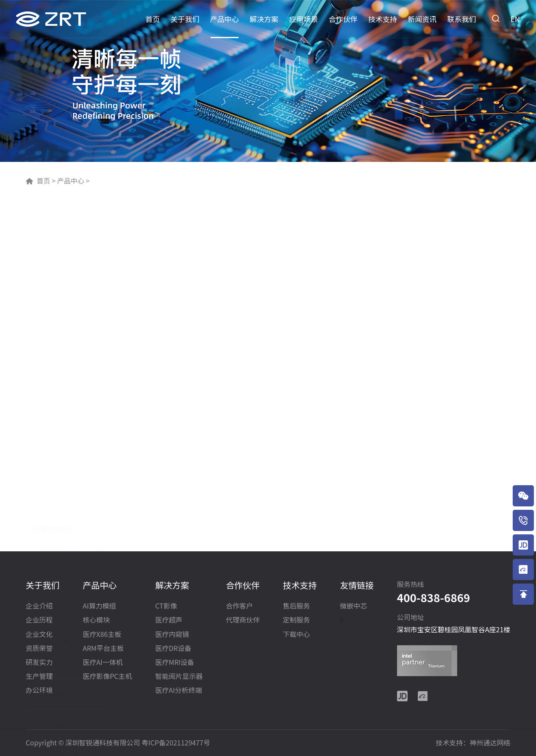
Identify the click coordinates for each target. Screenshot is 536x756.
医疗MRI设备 (175, 663)
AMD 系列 (61, 296)
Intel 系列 (61, 313)
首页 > (46, 181)
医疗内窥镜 (172, 635)
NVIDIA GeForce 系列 (76, 262)
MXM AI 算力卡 (61, 336)
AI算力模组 (52, 222)
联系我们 (462, 19)
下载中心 (297, 635)
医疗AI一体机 (56, 481)
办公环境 (39, 691)
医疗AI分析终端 (178, 691)
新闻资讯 (422, 19)
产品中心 (225, 19)
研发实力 (39, 663)
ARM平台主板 (57, 450)
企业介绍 (39, 606)
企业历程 (39, 620)
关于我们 (185, 19)
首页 (153, 19)
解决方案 (264, 19)
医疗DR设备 (173, 649)
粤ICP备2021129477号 (176, 742)
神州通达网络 (490, 742)
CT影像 (166, 606)
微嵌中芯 (353, 606)
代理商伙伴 (243, 620)
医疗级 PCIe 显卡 (64, 354)
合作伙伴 (343, 19)
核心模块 (48, 387)
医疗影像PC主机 (62, 513)
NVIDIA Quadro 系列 (75, 279)
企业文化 (39, 635)
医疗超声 (169, 620)
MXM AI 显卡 (57, 244)
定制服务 (297, 620)
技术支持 (383, 19)
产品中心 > (72, 181)
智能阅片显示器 (179, 677)
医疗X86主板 (56, 419)
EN (515, 19)
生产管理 (39, 677)
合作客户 (239, 606)
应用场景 (303, 19)
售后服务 (297, 606)
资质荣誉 (39, 649)
